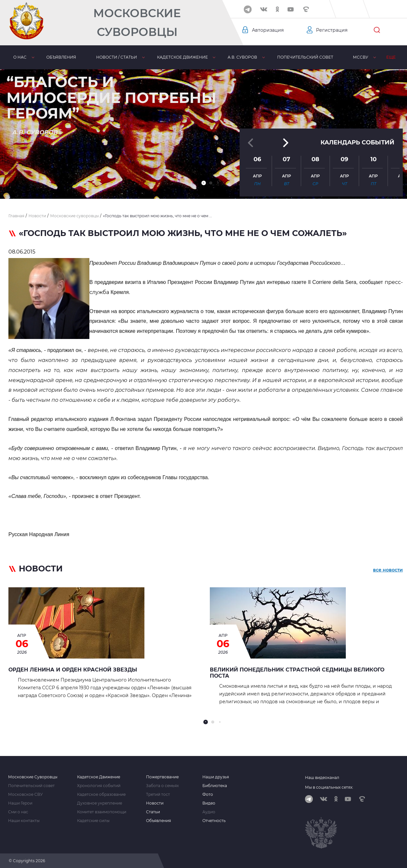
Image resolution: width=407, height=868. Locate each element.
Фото (208, 795)
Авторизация (268, 30)
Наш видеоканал (322, 778)
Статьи (153, 812)
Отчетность (214, 821)
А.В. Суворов (242, 57)
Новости (155, 803)
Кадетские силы (93, 821)
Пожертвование (162, 777)
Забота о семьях (162, 786)
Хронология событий (99, 786)
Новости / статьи (117, 57)
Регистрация (332, 30)
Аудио (209, 812)
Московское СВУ (25, 795)
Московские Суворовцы (137, 23)
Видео (209, 803)
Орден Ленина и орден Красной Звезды (73, 670)
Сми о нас (18, 812)
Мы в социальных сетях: (329, 787)
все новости (388, 570)
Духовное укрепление (100, 803)
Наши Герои (20, 803)
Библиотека (215, 786)
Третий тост (158, 795)
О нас (20, 57)
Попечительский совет (305, 57)
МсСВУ (361, 57)
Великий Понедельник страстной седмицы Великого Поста (297, 673)
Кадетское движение (182, 57)
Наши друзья (216, 777)
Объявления (61, 57)
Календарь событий (357, 142)
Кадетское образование (101, 795)
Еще (391, 57)
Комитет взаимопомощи (102, 812)
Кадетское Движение (99, 777)
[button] (204, 183)
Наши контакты (24, 821)
